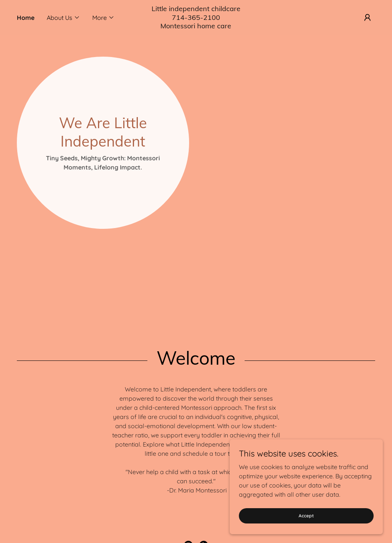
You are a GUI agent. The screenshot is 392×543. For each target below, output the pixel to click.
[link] (196, 26)
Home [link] (26, 18)
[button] (63, 18)
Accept (306, 516)
